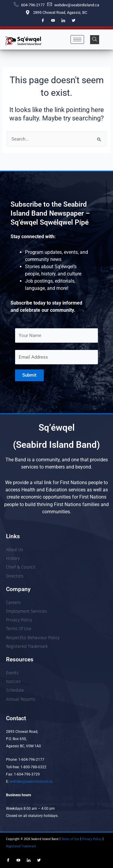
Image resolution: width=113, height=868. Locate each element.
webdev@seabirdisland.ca (31, 782)
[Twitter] (74, 21)
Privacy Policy (92, 839)
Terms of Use (70, 839)
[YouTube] (53, 21)
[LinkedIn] (63, 21)
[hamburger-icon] (77, 39)
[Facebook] (43, 21)
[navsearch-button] (95, 40)
